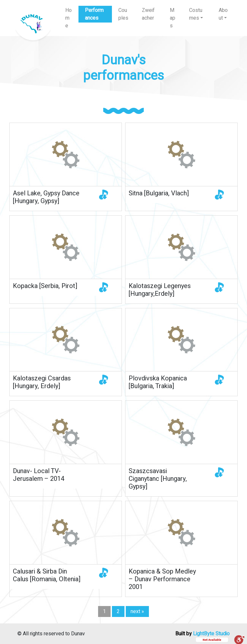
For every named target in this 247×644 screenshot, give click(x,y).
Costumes (196, 14)
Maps (173, 18)
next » (137, 611)
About (223, 14)
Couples (123, 14)
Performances (94, 14)
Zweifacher (148, 14)
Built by (202, 634)
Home (69, 18)
